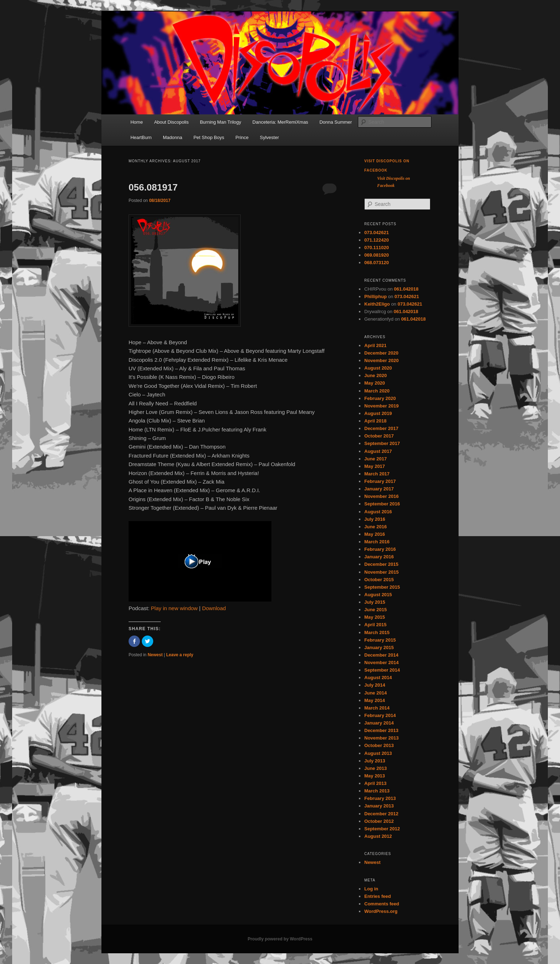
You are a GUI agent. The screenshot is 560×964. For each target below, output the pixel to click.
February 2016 (380, 549)
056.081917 (153, 187)
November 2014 (381, 663)
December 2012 (381, 814)
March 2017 (377, 474)
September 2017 (382, 443)
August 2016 (378, 512)
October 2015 (379, 580)
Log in (371, 889)
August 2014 (378, 678)
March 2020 (377, 391)
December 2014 (381, 655)
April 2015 (375, 625)
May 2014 (375, 700)
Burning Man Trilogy (221, 122)
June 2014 (376, 693)
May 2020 (375, 383)
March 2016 (377, 542)
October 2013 (379, 745)
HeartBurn (141, 137)
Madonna (172, 137)
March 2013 (377, 791)
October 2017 (379, 436)
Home (137, 122)
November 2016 (381, 496)
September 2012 (382, 829)
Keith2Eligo (377, 304)
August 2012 (378, 836)
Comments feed (382, 904)
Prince (242, 137)
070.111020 (377, 248)
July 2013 (375, 761)
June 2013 (376, 768)
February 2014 (380, 715)
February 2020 (380, 398)
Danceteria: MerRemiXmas (280, 122)
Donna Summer (336, 122)
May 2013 (375, 776)
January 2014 (379, 723)
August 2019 (378, 413)
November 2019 (381, 406)
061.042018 (406, 289)
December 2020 (381, 353)
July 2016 (375, 519)
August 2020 (378, 368)
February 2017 (380, 481)
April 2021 (375, 345)
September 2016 (382, 504)
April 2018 (375, 421)
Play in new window (174, 608)
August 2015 (378, 595)
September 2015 (382, 587)
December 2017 (381, 428)
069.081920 (377, 255)
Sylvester (269, 137)
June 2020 (376, 375)
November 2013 (381, 738)
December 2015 (381, 564)
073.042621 (377, 233)
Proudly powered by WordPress (280, 939)
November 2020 (381, 360)
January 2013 (379, 806)
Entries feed (377, 896)
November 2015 (381, 572)
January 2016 (379, 557)
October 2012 (379, 821)
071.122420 (377, 240)
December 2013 (381, 730)
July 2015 (375, 602)
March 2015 (377, 632)
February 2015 (380, 640)
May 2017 (375, 466)
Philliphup (376, 296)
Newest (155, 655)
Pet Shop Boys (209, 137)
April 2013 (375, 783)
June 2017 (376, 459)
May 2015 (375, 617)
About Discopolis (171, 122)
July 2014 (375, 685)
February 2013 (380, 798)
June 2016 (376, 527)
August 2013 (378, 753)
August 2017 (378, 451)
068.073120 (377, 263)
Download (214, 608)
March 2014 (377, 708)
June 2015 (376, 610)
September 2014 (382, 670)
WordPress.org (381, 911)
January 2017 (379, 489)
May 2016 (375, 534)
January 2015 (379, 647)
